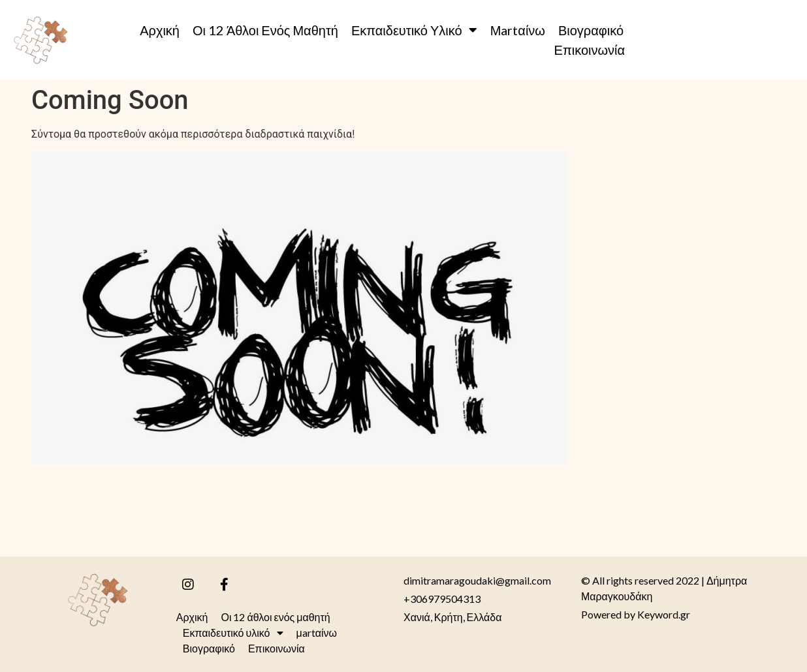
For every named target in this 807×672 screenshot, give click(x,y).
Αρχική (160, 30)
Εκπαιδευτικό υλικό (414, 30)
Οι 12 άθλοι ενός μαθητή (265, 30)
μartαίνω (518, 30)
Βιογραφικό (591, 30)
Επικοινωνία (590, 50)
